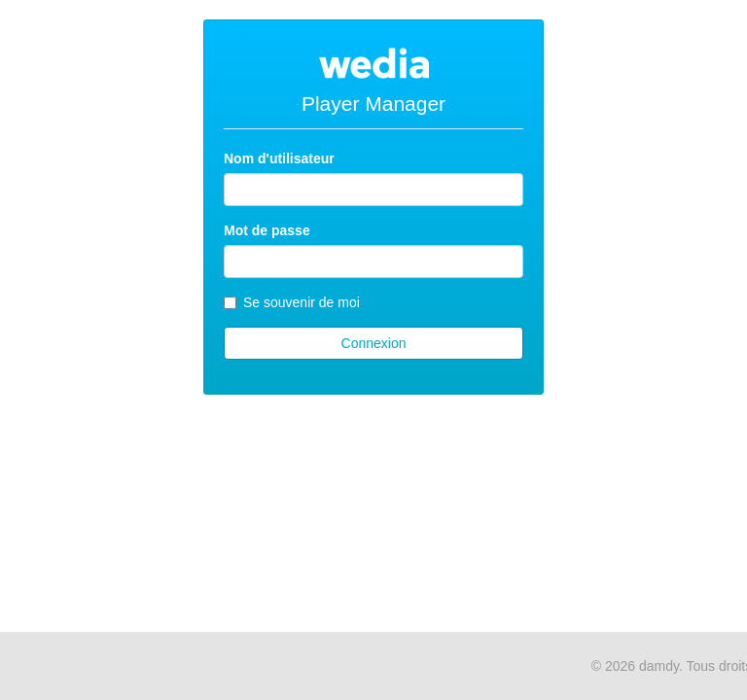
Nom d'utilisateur (279, 158)
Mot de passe (267, 230)
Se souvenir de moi (292, 302)
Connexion (374, 343)
